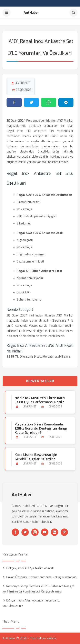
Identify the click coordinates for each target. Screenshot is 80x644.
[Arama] (73, 13)
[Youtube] (45, 532)
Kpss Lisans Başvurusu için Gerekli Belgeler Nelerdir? (36, 457)
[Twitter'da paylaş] (32, 102)
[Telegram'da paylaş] (66, 102)
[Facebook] (15, 532)
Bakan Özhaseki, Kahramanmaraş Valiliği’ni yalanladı (42, 577)
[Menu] (7, 13)
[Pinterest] (64, 532)
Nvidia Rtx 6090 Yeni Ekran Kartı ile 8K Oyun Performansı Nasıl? (40, 400)
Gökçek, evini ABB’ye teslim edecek (30, 568)
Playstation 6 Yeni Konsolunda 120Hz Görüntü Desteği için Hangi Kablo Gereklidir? (41, 429)
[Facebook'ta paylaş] (14, 102)
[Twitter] (25, 532)
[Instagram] (35, 532)
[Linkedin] (54, 532)
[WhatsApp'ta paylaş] (49, 102)
